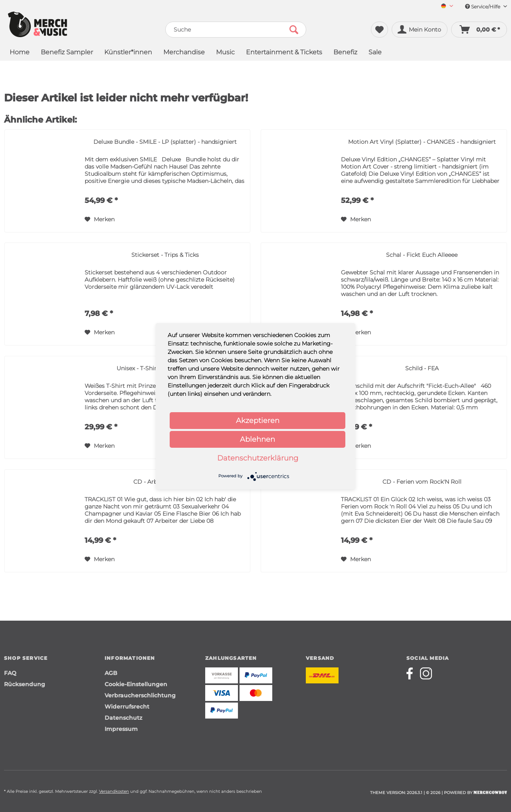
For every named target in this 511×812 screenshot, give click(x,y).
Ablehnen (257, 439)
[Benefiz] (345, 53)
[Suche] (236, 30)
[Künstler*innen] (128, 53)
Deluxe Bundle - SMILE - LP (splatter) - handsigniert (165, 142)
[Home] (20, 53)
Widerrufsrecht (127, 707)
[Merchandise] (184, 53)
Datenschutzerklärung (258, 458)
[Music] (225, 53)
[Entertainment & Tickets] (284, 53)
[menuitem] (444, 7)
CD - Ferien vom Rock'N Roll (422, 482)
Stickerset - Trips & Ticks (165, 255)
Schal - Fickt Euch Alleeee (422, 255)
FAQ (10, 673)
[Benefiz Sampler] (67, 53)
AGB (111, 673)
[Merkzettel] (379, 30)
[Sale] (375, 53)
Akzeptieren (258, 421)
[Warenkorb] (479, 30)
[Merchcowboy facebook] (412, 673)
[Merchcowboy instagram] (426, 673)
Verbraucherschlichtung (140, 695)
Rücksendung (25, 684)
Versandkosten (114, 791)
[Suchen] (294, 30)
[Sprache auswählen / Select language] (447, 7)
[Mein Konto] (420, 30)
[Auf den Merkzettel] (100, 219)
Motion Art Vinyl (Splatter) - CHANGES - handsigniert (422, 142)
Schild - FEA (422, 368)
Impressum (121, 729)
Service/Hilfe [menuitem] (486, 7)
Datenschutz (123, 718)
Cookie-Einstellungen (136, 684)
